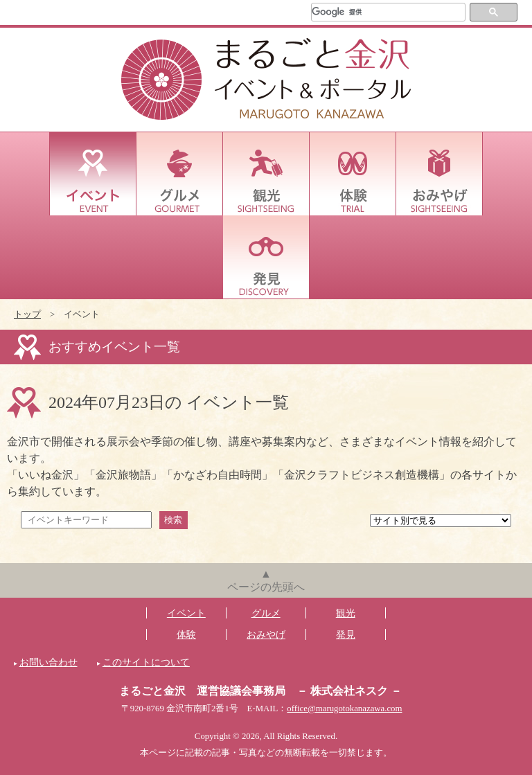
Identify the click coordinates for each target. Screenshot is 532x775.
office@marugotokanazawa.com (344, 709)
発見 (266, 257)
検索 (173, 520)
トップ (27, 314)
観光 (266, 174)
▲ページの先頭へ (266, 580)
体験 (353, 174)
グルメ (180, 174)
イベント (93, 174)
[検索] (388, 12)
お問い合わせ (48, 662)
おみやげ (440, 174)
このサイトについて (146, 662)
